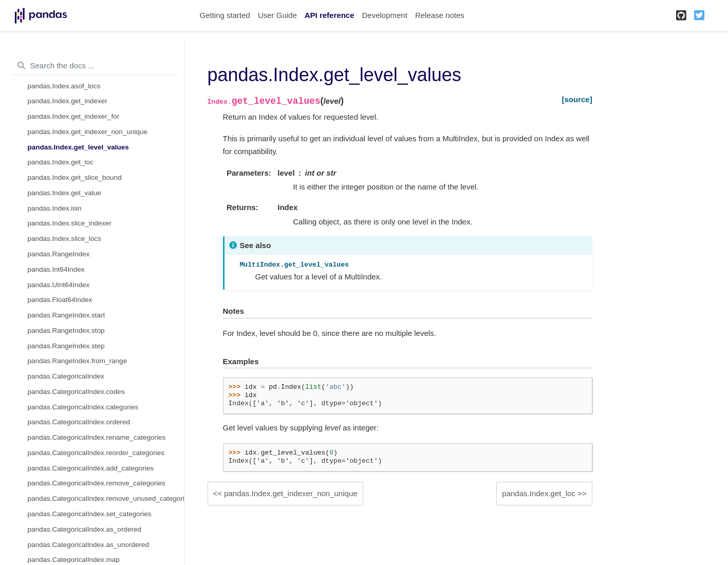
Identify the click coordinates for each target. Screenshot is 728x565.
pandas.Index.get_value (64, 193)
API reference (330, 15)
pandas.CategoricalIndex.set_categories (90, 514)
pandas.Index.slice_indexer (70, 223)
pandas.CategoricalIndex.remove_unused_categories (106, 498)
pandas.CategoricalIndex (66, 376)
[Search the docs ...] (94, 66)
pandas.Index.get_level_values (78, 147)
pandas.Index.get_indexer (68, 101)
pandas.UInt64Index (59, 285)
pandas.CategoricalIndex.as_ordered (85, 529)
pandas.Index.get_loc (61, 162)
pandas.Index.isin (55, 208)
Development (384, 15)
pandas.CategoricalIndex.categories (83, 407)
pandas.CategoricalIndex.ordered (79, 422)
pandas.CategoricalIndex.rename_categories (97, 437)
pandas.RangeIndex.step (66, 346)
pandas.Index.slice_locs (64, 239)
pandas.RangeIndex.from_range (78, 361)
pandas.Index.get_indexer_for (74, 116)
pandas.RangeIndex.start (67, 315)
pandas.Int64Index (56, 269)
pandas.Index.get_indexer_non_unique (88, 132)
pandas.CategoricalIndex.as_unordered (88, 545)
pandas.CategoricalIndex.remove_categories (97, 483)
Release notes (440, 15)
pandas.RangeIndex (59, 254)
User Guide (277, 15)
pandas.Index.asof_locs (64, 86)
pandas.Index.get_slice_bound (75, 177)
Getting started (225, 15)
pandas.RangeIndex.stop (66, 331)
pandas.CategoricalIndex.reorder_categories (96, 453)
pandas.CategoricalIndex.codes (76, 392)
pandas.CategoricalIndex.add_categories (91, 468)
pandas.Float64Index (60, 300)
